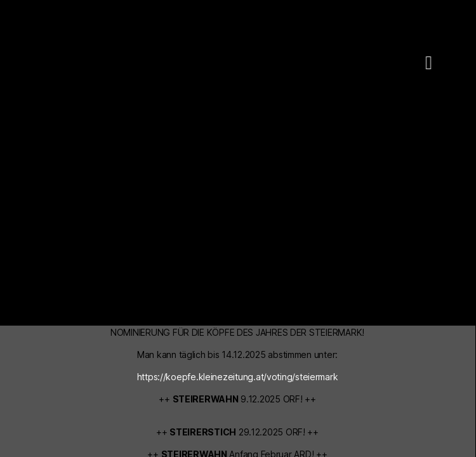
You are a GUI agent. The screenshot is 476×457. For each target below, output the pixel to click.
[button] (413, 63)
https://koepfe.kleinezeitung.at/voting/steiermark (238, 377)
